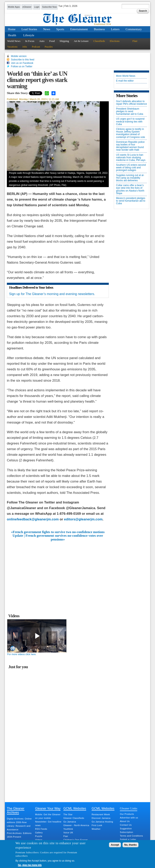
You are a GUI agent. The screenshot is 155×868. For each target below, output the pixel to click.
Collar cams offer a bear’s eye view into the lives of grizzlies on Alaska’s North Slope (130, 189)
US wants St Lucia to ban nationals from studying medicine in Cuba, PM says (131, 158)
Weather (96, 829)
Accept (115, 845)
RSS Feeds (41, 829)
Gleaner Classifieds (74, 818)
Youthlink (68, 829)
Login (37, 7)
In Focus (30, 41)
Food (52, 41)
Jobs (25, 47)
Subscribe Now (50, 7)
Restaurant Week (101, 814)
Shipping (64, 41)
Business (99, 29)
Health (12, 35)
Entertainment (79, 29)
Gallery (39, 833)
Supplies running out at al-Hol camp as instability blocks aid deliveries (130, 178)
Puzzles (49, 47)
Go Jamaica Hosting (102, 822)
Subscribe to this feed (23, 60)
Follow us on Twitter (22, 66)
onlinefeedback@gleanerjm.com (33, 519)
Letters (115, 29)
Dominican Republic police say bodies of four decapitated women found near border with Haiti (130, 146)
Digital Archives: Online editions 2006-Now (19, 820)
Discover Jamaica (101, 818)
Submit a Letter (128, 839)
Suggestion (126, 829)
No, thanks (130, 845)
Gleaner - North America (76, 825)
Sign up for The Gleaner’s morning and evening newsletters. (52, 294)
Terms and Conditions (131, 836)
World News (14, 41)
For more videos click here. (22, 654)
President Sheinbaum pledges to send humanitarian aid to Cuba (130, 111)
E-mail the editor (125, 81)
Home (12, 29)
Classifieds (99, 41)
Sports (60, 29)
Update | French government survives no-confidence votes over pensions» (58, 538)
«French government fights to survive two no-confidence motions (58, 532)
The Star (68, 814)
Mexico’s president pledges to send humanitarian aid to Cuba (131, 201)
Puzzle (39, 836)
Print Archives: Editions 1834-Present (19, 835)
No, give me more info (30, 865)
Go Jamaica (70, 822)
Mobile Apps (14, 7)
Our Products (127, 814)
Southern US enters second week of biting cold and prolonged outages (131, 168)
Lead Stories (29, 29)
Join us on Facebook (22, 63)
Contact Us (126, 825)
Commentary (134, 29)
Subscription (126, 832)
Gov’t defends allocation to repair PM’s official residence (131, 103)
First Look (97, 825)
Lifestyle (29, 35)
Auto (42, 41)
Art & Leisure (81, 41)
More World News (126, 76)
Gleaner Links (129, 808)
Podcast (36, 47)
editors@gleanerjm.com (83, 519)
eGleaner (27, 7)
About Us (125, 821)
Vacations (12, 47)
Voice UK (68, 833)
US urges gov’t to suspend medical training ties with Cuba (130, 122)
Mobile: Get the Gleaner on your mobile (48, 816)
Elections (115, 41)
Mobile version (19, 56)
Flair (135, 41)
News (47, 29)
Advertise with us (129, 818)
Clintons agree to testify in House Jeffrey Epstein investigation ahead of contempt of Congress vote (130, 133)
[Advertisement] (58, 572)
